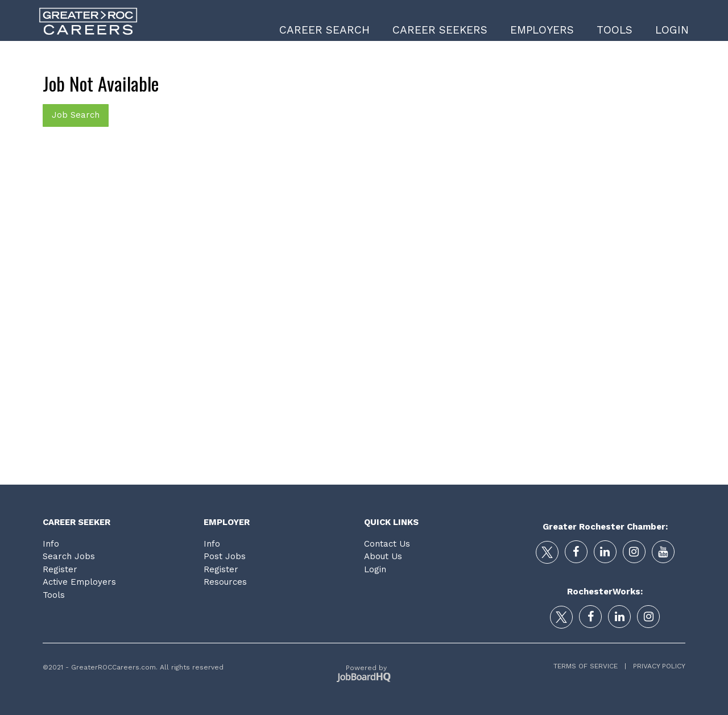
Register (60, 569)
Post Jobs (225, 556)
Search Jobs (69, 556)
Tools (615, 30)
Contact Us (387, 544)
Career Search (324, 30)
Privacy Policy (656, 666)
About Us (383, 556)
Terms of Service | (590, 666)
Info (51, 544)
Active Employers (79, 582)
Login (672, 30)
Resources (225, 582)
